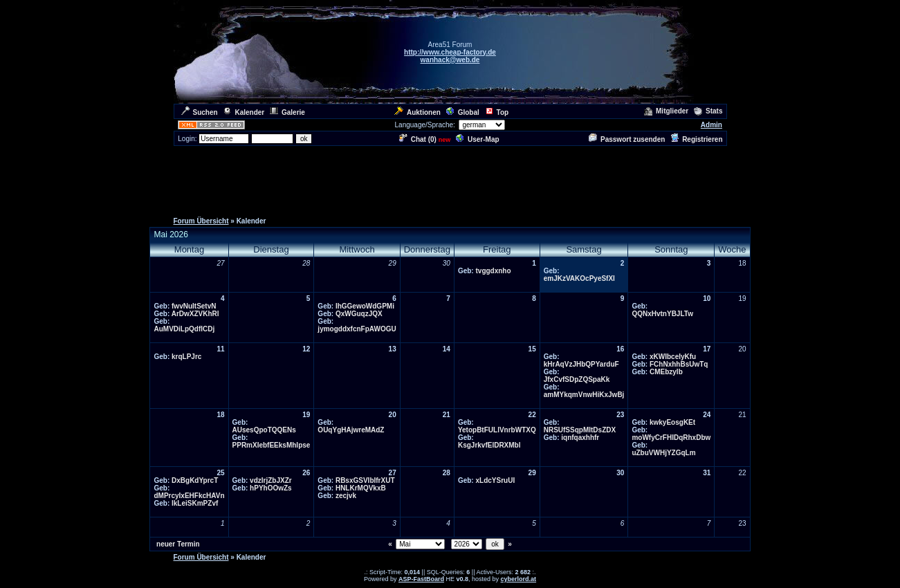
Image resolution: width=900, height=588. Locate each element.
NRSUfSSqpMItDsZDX (580, 430)
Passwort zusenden (627, 139)
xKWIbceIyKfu (673, 357)
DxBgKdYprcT (195, 480)
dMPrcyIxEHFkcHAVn (189, 496)
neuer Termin (178, 544)
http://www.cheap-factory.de (450, 52)
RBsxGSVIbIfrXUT (365, 480)
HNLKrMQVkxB (361, 488)
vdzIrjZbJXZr (271, 480)
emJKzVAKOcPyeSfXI (579, 278)
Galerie (287, 112)
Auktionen (417, 112)
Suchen (200, 112)
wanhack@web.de (450, 60)
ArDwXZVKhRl (195, 314)
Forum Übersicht (201, 221)
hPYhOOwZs (271, 488)
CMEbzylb (666, 372)
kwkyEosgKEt (672, 422)
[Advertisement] (450, 178)
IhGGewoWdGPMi (365, 306)
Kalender (244, 112)
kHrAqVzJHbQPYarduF (581, 364)
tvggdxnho (493, 271)
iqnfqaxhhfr (580, 438)
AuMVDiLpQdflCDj (184, 329)
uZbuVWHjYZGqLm (663, 453)
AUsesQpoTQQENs (264, 430)
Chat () (418, 139)
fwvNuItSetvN (194, 306)
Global (463, 112)
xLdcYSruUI (495, 480)
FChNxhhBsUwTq (679, 364)
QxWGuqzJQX (359, 314)
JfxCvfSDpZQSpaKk (577, 379)
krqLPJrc (186, 357)
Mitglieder (666, 111)
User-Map (478, 139)
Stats (708, 111)
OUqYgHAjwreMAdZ (351, 430)
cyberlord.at (519, 579)
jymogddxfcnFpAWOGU (357, 329)
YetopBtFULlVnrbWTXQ (497, 430)
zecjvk (346, 496)
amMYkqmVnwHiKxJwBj (584, 395)
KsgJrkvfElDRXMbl (489, 445)
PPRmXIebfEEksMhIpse (272, 445)
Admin (711, 125)
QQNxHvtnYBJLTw (662, 314)
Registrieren (696, 139)
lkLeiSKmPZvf (195, 503)
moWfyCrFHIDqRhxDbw (671, 438)
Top (497, 112)
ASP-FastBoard (421, 579)
